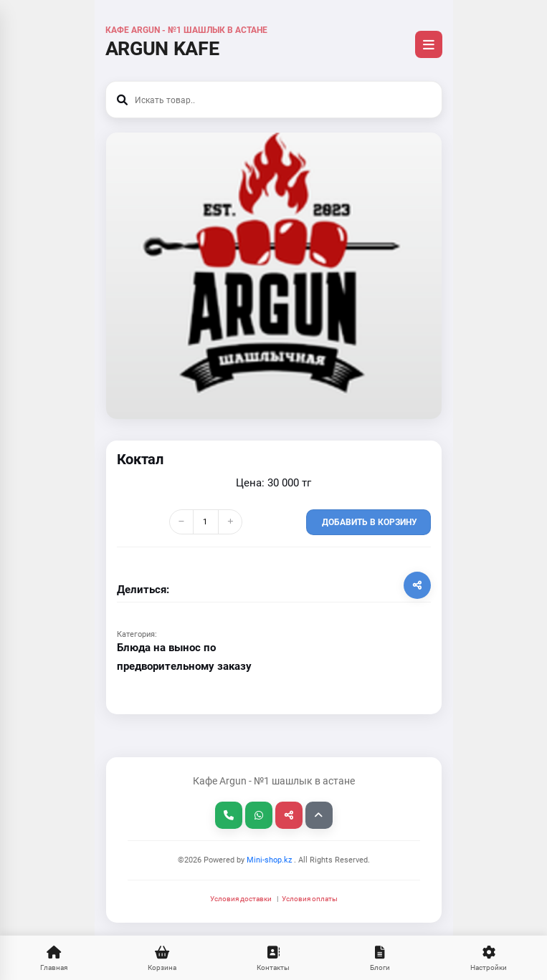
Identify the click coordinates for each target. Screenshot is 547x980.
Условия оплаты (310, 899)
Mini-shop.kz (268, 860)
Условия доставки (241, 899)
